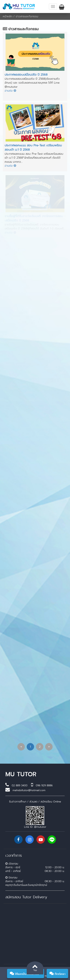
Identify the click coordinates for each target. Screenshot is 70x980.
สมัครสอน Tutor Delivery (26, 897)
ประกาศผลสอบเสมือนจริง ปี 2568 (26, 75)
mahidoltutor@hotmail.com (29, 790)
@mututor (40, 827)
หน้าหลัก (7, 16)
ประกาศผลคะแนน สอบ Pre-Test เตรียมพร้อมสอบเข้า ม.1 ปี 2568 (33, 147)
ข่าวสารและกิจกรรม (27, 16)
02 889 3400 (20, 785)
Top (35, 967)
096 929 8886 (44, 785)
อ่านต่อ (10, 91)
